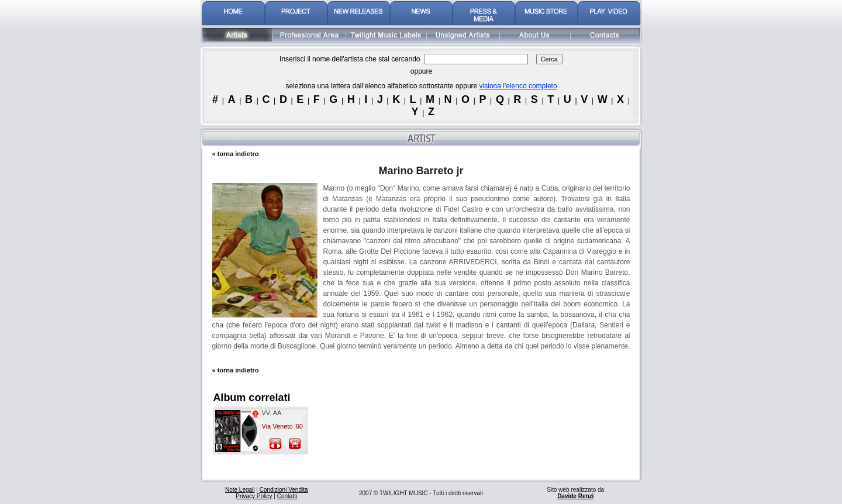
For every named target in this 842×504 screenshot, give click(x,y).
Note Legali (240, 490)
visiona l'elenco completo (518, 86)
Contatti (287, 496)
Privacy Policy (254, 496)
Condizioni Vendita (284, 490)
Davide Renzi (575, 496)
